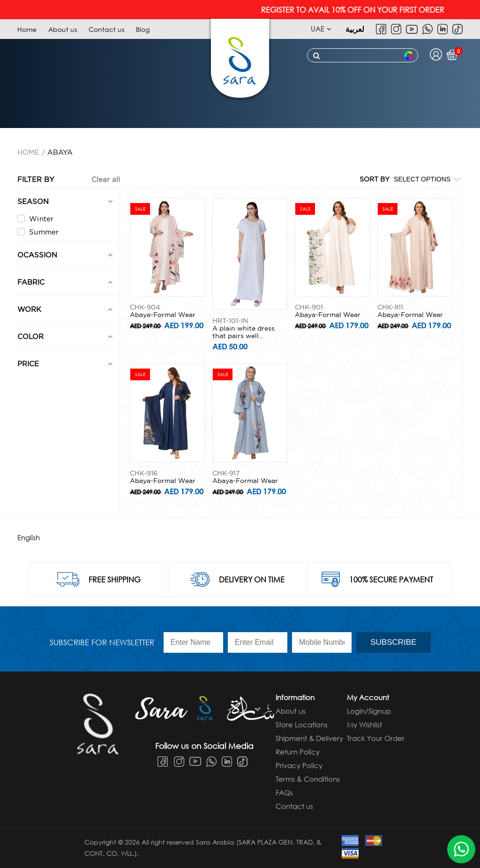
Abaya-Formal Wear (163, 315)
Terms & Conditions (308, 779)
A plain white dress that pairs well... (244, 332)
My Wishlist (364, 725)
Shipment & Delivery (309, 738)
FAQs (284, 793)
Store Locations (302, 725)
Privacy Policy (299, 765)
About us (63, 29)
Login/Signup (369, 711)
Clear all (106, 179)
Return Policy (298, 752)
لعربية (355, 29)
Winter (36, 219)
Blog (143, 29)
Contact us (106, 29)
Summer (38, 232)
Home (27, 29)
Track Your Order (376, 738)
